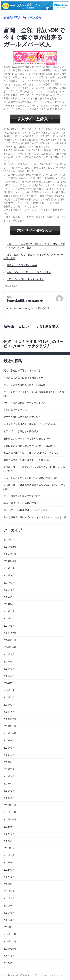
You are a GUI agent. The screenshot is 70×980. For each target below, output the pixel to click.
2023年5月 (9, 769)
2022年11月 (10, 812)
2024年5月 (9, 683)
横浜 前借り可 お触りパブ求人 (21, 503)
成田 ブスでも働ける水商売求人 (21, 431)
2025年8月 (9, 575)
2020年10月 (10, 949)
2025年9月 (9, 568)
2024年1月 (9, 712)
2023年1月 (9, 798)
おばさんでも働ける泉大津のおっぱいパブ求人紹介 (30, 424)
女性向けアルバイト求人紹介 (22, 17)
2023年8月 (9, 748)
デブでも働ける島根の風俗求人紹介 (22, 417)
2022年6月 (9, 848)
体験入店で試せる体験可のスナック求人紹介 (27, 460)
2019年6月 (9, 956)
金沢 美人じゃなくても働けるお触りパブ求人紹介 (30, 478)
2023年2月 (9, 791)
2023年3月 (9, 784)
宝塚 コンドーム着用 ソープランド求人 (29, 272)
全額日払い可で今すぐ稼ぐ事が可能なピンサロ (28, 438)
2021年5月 (9, 898)
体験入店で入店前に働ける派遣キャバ (23, 378)
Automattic (58, 975)
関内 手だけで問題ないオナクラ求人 (23, 370)
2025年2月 (9, 618)
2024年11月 (10, 640)
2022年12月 (10, 805)
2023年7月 (9, 755)
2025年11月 (10, 554)
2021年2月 (9, 920)
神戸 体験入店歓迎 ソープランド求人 (24, 403)
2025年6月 (9, 590)
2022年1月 (9, 884)
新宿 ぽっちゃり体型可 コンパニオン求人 (27, 510)
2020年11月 (10, 941)
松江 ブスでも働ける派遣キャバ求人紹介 (26, 385)
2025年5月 (9, 597)
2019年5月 (9, 963)
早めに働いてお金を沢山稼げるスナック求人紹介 (29, 446)
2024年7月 (9, 669)
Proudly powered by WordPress (17, 975)
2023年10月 (10, 733)
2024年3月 (9, 697)
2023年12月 (10, 719)
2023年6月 (9, 762)
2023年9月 (9, 740)
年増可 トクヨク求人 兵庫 (22, 265)
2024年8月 (9, 662)
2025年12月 (10, 547)
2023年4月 (9, 776)
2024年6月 (9, 676)
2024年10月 (10, 647)
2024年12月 (10, 633)
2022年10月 (10, 819)
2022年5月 (9, 855)
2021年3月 (9, 913)
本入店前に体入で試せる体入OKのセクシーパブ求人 (31, 453)
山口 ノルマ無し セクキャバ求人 (25, 279)
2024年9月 (9, 654)
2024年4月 (9, 690)
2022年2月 (9, 877)
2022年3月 (9, 870)
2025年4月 (9, 604)
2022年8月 (9, 834)
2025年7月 (9, 583)
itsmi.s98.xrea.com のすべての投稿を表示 (28, 308)
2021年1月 (9, 927)
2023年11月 (10, 726)
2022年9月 (9, 827)
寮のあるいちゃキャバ (15, 410)
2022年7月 (9, 841)
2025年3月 (9, 611)
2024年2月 (9, 705)
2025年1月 (9, 626)
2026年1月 (9, 540)
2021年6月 (9, 891)
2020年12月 (10, 934)
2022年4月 (9, 862)
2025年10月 (10, 561)
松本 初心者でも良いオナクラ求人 (22, 496)
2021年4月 (9, 906)
